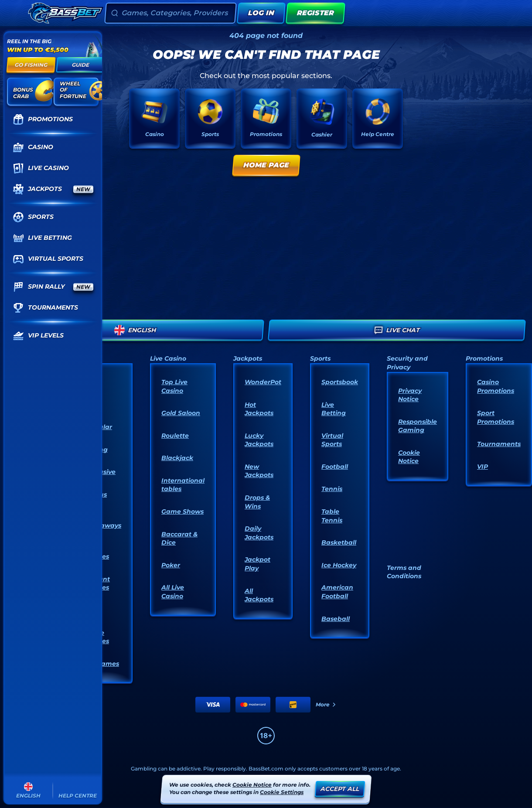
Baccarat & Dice (179, 539)
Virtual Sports (332, 440)
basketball (339, 542)
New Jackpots (259, 471)
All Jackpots (259, 595)
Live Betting (334, 409)
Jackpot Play (257, 564)
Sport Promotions (496, 417)
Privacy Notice (410, 395)
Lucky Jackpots (259, 440)
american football (337, 592)
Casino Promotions (496, 386)
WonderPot (263, 382)
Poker (171, 565)
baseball (336, 619)
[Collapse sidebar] (15, 13)
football (335, 467)
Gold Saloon (181, 413)
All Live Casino (173, 592)
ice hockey (339, 565)
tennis (332, 489)
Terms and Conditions (404, 572)
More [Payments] (326, 704)
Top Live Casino (174, 386)
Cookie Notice (409, 457)
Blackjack (177, 458)
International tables (183, 485)
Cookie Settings (282, 792)
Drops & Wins (257, 502)
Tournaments (499, 444)
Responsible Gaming (418, 426)
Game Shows (182, 511)
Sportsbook (340, 382)
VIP (483, 467)
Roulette (175, 436)
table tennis (332, 516)
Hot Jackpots (259, 409)
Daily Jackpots (259, 533)
